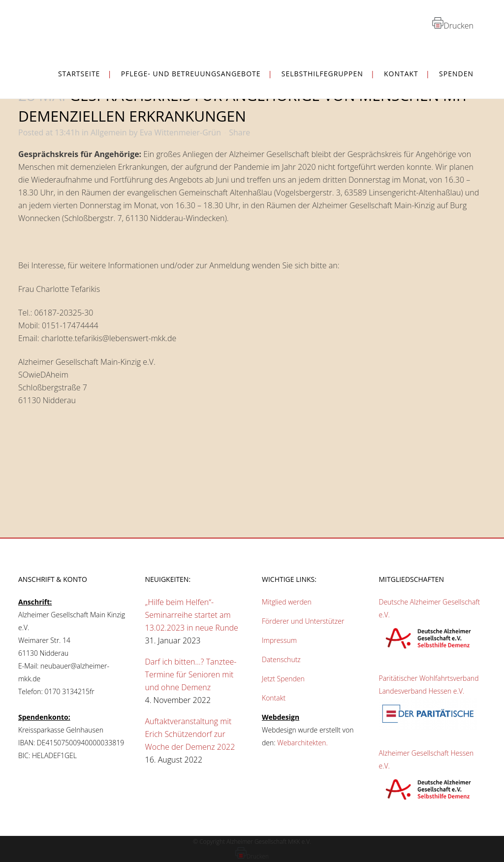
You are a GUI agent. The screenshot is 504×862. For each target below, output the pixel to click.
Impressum (279, 640)
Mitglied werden (287, 602)
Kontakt (274, 698)
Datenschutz (281, 659)
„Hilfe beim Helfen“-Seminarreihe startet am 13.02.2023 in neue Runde (192, 615)
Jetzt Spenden (283, 679)
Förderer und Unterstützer (303, 621)
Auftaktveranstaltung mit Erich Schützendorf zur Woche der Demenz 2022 (190, 734)
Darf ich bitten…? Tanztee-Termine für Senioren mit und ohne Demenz (191, 674)
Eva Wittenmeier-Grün (180, 132)
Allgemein (109, 132)
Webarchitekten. (302, 743)
